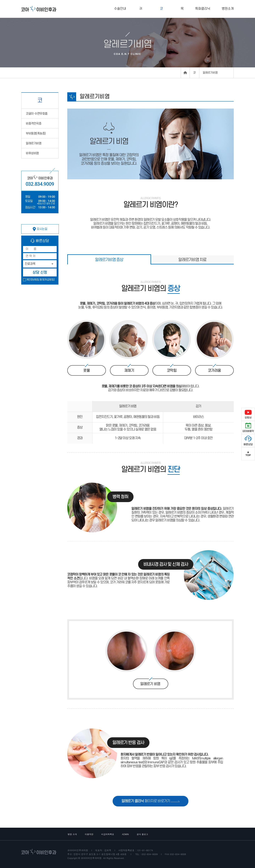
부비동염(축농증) (36, 134)
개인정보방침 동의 (35, 280)
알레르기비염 (34, 143)
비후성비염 (32, 153)
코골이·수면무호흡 (37, 114)
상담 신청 (40, 272)
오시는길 (40, 229)
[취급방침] (49, 280)
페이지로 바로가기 (151, 801)
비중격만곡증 (34, 124)
